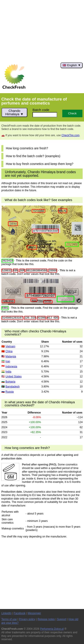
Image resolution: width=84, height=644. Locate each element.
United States (13, 377)
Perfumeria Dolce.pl (52, 629)
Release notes (46, 619)
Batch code (41, 110)
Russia (10, 392)
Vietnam (10, 346)
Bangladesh (12, 387)
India (8, 372)
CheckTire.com (70, 135)
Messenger (34, 613)
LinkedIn (6, 613)
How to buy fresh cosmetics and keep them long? (40, 164)
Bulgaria (10, 382)
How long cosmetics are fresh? (27, 148)
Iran (8, 361)
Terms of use (9, 619)
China (9, 351)
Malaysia (11, 356)
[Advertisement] (42, 31)
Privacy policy (27, 619)
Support (62, 619)
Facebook (20, 613)
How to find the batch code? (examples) (33, 156)
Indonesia (11, 366)
